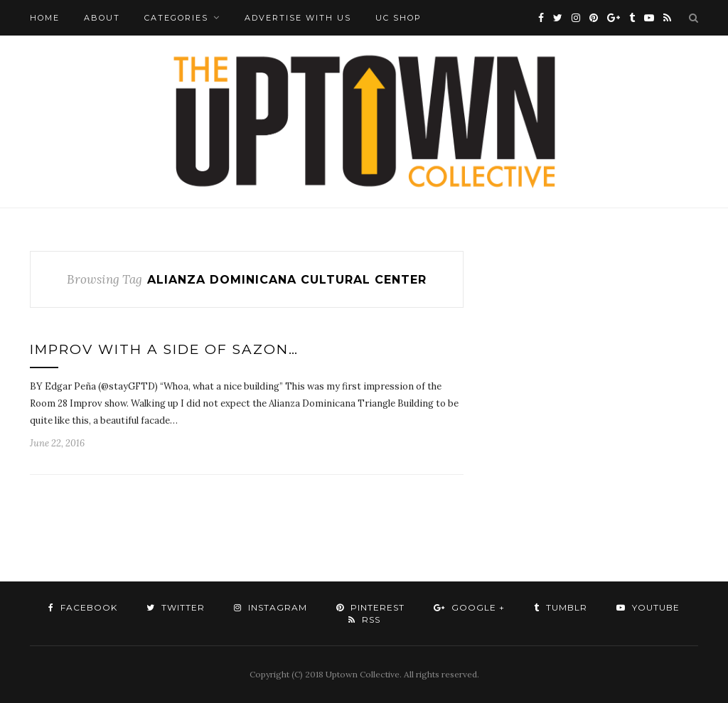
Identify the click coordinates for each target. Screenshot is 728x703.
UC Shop (398, 18)
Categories (176, 18)
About (102, 18)
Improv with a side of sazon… (164, 349)
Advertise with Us (298, 18)
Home (45, 18)
